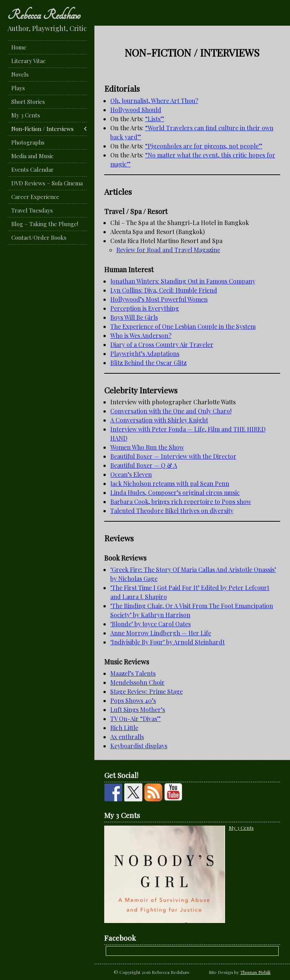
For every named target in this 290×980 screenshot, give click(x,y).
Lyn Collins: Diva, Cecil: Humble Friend (164, 290)
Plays (18, 88)
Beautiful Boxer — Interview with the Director (173, 456)
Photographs (28, 142)
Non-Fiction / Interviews (42, 129)
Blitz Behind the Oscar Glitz (148, 363)
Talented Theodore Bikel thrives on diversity (172, 511)
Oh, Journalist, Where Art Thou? (154, 101)
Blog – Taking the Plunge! (45, 224)
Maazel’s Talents (133, 673)
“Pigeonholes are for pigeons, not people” (204, 146)
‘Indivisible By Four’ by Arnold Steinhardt (167, 642)
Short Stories (28, 102)
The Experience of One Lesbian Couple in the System (183, 326)
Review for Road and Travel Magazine (168, 250)
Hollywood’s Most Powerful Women (159, 299)
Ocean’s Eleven (131, 474)
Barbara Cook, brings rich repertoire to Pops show (181, 502)
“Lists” (155, 119)
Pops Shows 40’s (133, 700)
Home (19, 47)
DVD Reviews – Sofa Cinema (47, 183)
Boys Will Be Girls (134, 317)
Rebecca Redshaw (44, 15)
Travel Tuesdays (32, 210)
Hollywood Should (136, 110)
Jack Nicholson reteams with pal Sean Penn (170, 483)
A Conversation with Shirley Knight (159, 420)
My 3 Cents (26, 115)
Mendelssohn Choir (137, 682)
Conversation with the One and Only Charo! (171, 411)
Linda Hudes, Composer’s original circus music (175, 492)
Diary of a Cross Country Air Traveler (162, 344)
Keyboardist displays (139, 746)
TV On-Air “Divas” (136, 719)
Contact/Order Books (39, 237)
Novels (20, 74)
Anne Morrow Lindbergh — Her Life (161, 633)
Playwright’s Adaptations (145, 354)
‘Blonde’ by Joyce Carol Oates (150, 624)
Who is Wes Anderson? (141, 335)
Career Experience (35, 197)
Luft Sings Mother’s (138, 710)
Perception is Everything (145, 308)
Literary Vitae (29, 61)
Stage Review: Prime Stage (147, 691)
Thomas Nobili (255, 972)
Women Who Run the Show (147, 447)
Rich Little (124, 728)
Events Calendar (32, 169)
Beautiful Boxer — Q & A (144, 465)
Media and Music (32, 156)
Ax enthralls (127, 737)
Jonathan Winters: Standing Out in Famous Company (183, 281)
